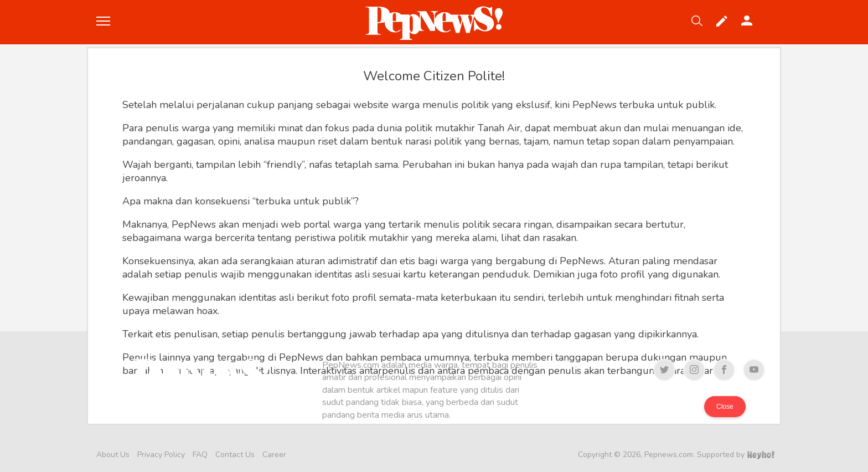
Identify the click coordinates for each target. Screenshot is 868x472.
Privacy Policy (161, 455)
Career (274, 455)
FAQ (200, 455)
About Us (113, 455)
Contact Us (235, 455)
